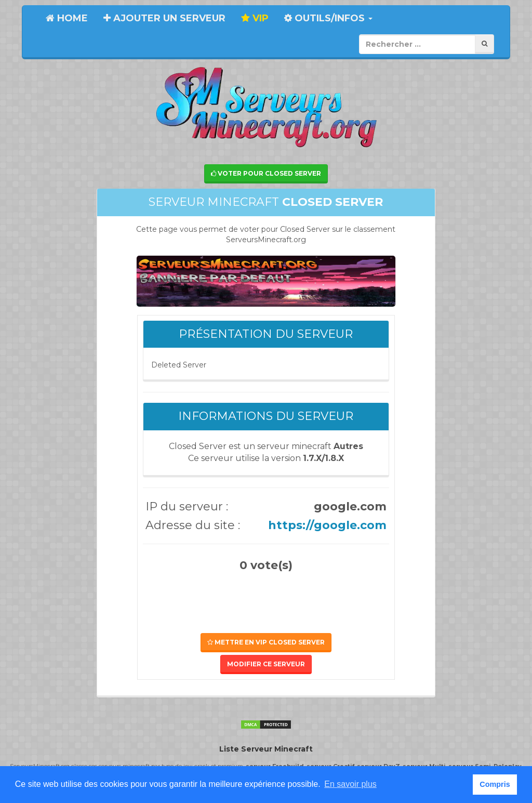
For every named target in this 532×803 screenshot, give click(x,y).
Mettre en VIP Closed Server (266, 642)
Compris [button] (495, 784)
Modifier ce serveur (266, 664)
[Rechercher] (484, 44)
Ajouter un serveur (164, 18)
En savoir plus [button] (350, 784)
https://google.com (327, 525)
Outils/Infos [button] (328, 18)
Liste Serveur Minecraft (266, 749)
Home (67, 18)
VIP (255, 18)
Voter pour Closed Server (266, 173)
